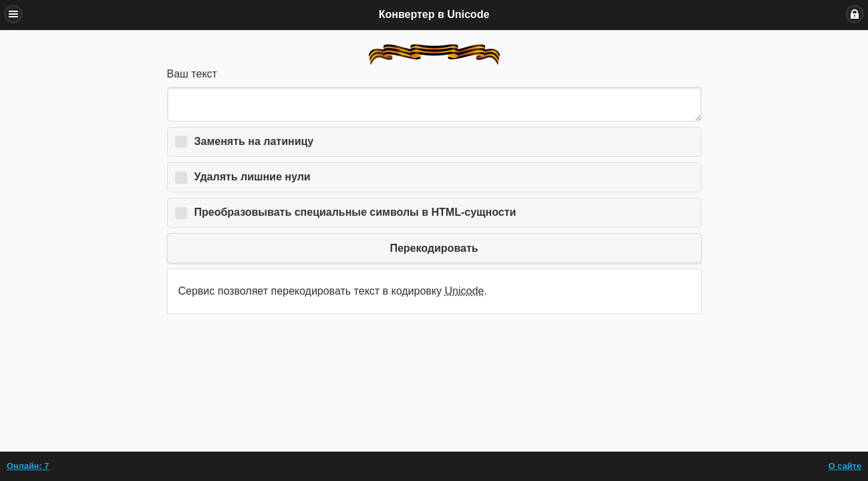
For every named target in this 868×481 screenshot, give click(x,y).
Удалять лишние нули (253, 177)
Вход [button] (855, 14)
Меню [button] (13, 14)
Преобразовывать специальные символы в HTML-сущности (355, 212)
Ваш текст (192, 74)
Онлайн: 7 (28, 466)
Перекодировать (434, 248)
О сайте (845, 466)
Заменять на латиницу (254, 141)
